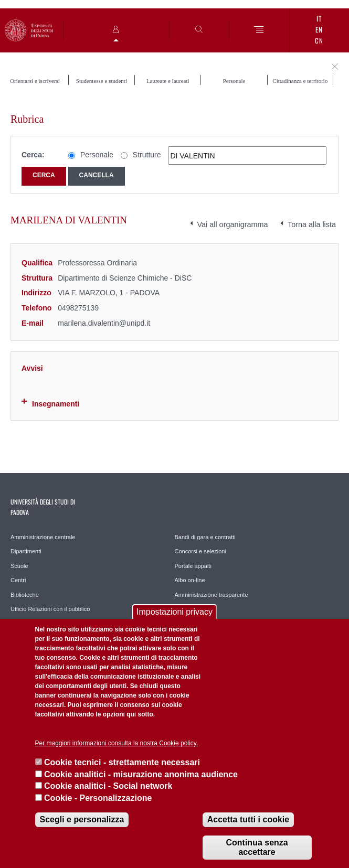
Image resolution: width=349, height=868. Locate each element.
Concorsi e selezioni (200, 551)
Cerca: (33, 155)
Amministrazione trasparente (211, 595)
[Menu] (259, 30)
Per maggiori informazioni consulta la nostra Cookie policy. (117, 743)
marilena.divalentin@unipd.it (104, 323)
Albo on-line (190, 580)
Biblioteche (25, 595)
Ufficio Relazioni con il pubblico (50, 609)
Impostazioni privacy (174, 612)
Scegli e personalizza (82, 819)
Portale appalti (193, 566)
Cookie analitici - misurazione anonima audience (141, 774)
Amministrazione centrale (43, 537)
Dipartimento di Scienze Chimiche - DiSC (125, 278)
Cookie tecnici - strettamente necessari (122, 762)
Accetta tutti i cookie (248, 819)
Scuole (19, 566)
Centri (18, 580)
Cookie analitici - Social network (108, 786)
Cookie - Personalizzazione (98, 798)
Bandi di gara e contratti (205, 537)
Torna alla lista (312, 224)
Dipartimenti (26, 551)
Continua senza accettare (257, 847)
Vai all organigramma (233, 224)
